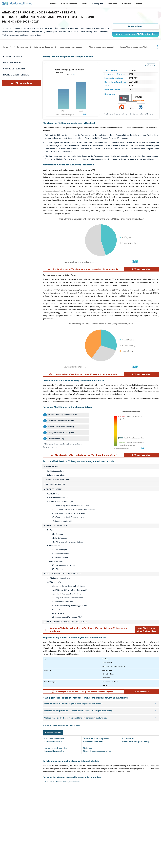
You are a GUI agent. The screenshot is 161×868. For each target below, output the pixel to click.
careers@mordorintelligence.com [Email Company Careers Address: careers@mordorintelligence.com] (102, 809)
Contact (138, 4)
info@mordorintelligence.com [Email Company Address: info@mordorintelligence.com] (66, 826)
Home (5, 797)
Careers (6, 842)
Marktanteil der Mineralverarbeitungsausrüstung (135, 740)
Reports (54, 4)
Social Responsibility (34, 814)
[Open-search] (156, 4)
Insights (6, 825)
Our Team (30, 803)
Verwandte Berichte (53, 733)
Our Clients (7, 808)
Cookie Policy (32, 847)
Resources (113, 4)
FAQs (28, 819)
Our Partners (31, 808)
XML (4, 853)
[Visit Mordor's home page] (17, 4)
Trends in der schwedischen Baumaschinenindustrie (56, 749)
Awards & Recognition (12, 819)
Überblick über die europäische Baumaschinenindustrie (96, 740)
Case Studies (31, 825)
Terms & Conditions (34, 842)
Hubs (28, 836)
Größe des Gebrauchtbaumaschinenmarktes (97, 749)
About (85, 4)
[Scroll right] (157, 47)
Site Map (29, 853)
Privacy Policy (8, 847)
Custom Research (70, 4)
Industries (126, 4)
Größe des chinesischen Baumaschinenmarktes (54, 740)
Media (5, 814)
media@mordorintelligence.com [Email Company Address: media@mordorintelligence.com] (67, 835)
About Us (6, 803)
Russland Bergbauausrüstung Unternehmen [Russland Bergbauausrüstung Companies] (63, 781)
